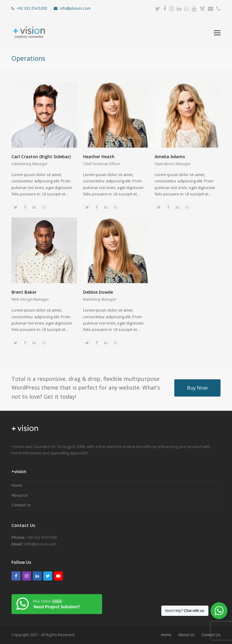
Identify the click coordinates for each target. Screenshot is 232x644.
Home (17, 485)
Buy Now (197, 388)
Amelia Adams (170, 157)
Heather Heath (99, 157)
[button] (217, 32)
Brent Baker (24, 292)
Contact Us (21, 505)
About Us (20, 495)
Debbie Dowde (98, 292)
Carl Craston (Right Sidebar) (41, 157)
